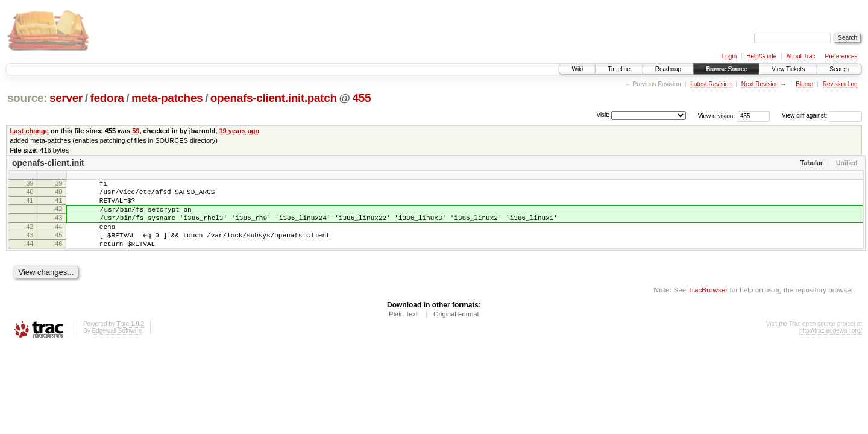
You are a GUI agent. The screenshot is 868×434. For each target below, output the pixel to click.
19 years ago (239, 131)
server (66, 98)
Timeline (619, 69)
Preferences (841, 56)
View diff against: (822, 115)
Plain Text (403, 330)
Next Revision (760, 84)
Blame (804, 84)
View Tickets (788, 69)
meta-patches (167, 98)
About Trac (800, 56)
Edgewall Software (117, 347)
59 (136, 131)
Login (729, 56)
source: (27, 98)
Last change (30, 131)
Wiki (577, 69)
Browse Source (726, 69)
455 (362, 98)
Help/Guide (761, 56)
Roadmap (668, 69)
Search (839, 69)
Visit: (603, 115)
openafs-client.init (48, 163)
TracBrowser (708, 306)
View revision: (717, 115)
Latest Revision (711, 84)
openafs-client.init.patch (274, 98)
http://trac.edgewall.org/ (831, 347)
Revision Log (840, 84)
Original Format (456, 330)
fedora (107, 98)
